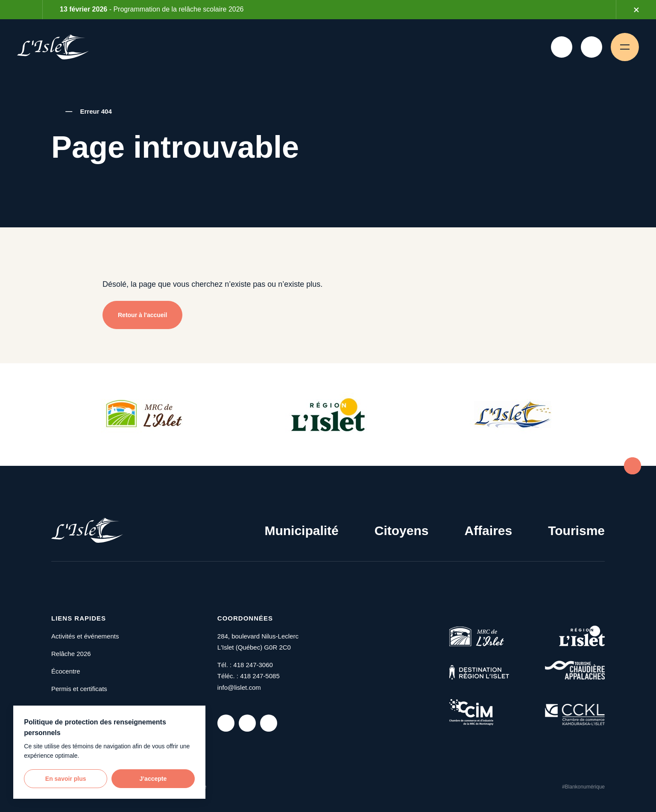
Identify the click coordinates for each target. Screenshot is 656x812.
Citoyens (402, 531)
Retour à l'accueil (142, 315)
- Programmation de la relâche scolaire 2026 (152, 9)
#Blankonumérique (583, 787)
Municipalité (301, 531)
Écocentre (66, 671)
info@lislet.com (239, 687)
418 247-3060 (253, 665)
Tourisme (576, 531)
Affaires (488, 531)
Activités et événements (85, 636)
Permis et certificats (79, 689)
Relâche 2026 (71, 654)
